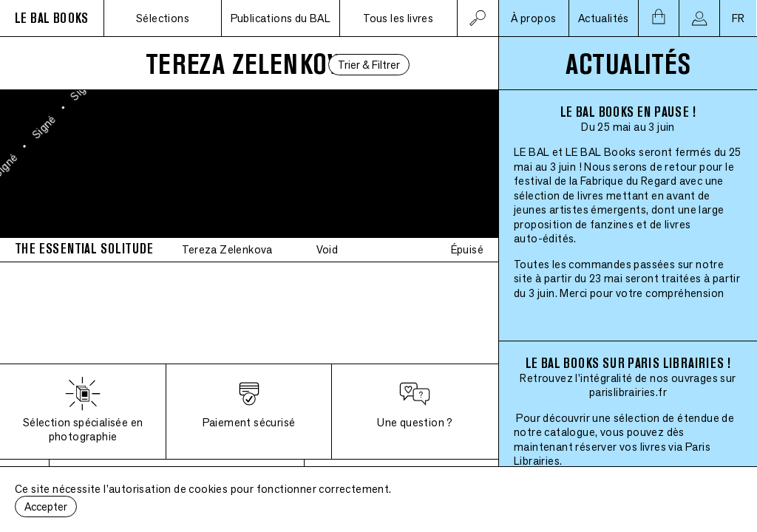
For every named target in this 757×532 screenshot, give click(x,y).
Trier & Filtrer (369, 65)
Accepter (46, 507)
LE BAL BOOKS (52, 18)
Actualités (604, 18)
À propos (533, 18)
